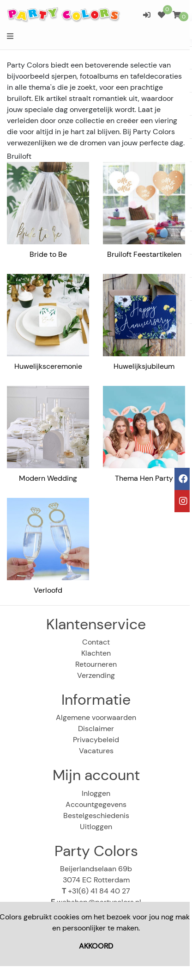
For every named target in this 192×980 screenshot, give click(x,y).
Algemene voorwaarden (96, 717)
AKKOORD (96, 946)
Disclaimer (96, 729)
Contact (96, 642)
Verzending (96, 675)
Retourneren (96, 664)
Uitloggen (96, 827)
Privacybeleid (96, 740)
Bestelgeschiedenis (96, 816)
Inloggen (96, 793)
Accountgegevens (96, 804)
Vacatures (96, 751)
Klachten (96, 653)
